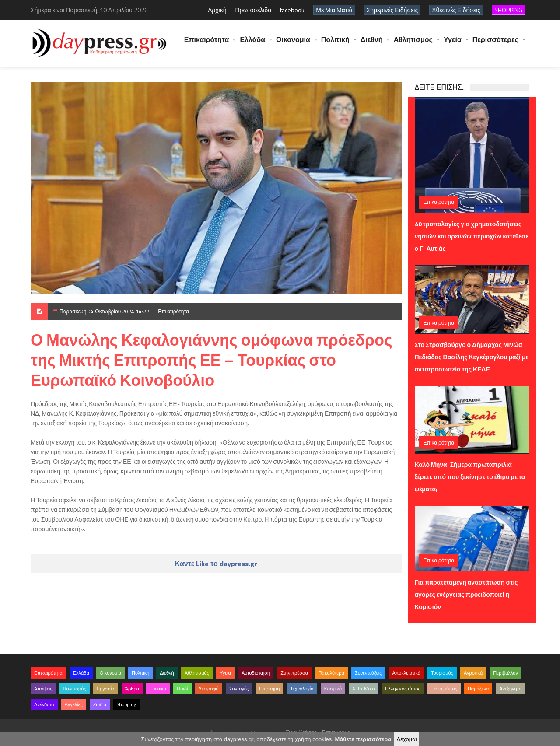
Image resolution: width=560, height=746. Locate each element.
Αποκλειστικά (406, 673)
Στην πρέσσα (294, 673)
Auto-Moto (363, 689)
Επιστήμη (269, 689)
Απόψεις (43, 689)
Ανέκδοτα (44, 704)
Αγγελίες (74, 704)
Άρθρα (132, 689)
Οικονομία (293, 44)
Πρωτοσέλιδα (253, 10)
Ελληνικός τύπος (402, 689)
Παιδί (182, 689)
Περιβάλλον (506, 673)
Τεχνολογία (302, 689)
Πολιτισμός (75, 689)
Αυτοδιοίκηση (256, 673)
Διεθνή (372, 44)
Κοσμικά (333, 689)
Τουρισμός (442, 673)
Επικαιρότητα (207, 44)
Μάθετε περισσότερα (363, 739)
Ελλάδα (252, 44)
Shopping (126, 704)
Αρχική (217, 10)
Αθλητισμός (413, 44)
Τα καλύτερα (331, 673)
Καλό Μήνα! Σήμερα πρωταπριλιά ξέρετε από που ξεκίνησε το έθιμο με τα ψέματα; (470, 477)
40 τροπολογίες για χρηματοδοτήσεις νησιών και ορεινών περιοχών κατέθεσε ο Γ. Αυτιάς (472, 236)
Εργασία (106, 689)
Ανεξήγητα (510, 689)
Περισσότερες (495, 44)
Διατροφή (209, 689)
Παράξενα (478, 689)
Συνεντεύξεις (368, 673)
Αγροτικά (473, 673)
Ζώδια (100, 704)
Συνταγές (239, 689)
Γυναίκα (158, 689)
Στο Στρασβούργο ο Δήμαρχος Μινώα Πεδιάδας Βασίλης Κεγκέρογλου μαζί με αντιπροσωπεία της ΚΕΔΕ (472, 357)
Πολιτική (335, 44)
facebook (292, 10)
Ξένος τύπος (444, 689)
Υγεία (453, 44)
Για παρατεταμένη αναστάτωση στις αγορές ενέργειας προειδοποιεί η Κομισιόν (466, 594)
